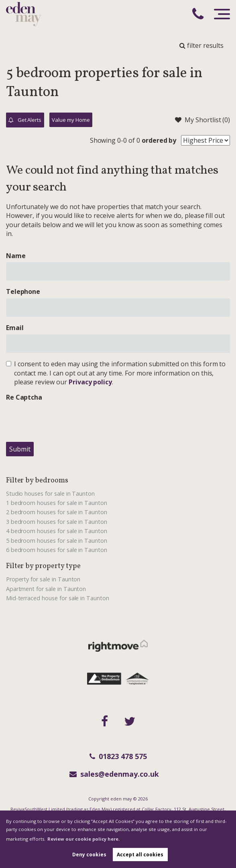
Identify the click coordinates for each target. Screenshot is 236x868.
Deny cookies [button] (89, 855)
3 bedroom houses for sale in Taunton (57, 522)
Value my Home (71, 120)
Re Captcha (24, 397)
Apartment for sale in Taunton (46, 589)
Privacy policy (90, 382)
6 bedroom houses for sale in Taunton (57, 550)
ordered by (159, 140)
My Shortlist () (202, 120)
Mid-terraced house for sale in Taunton (58, 598)
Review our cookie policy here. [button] (83, 839)
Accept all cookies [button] (140, 855)
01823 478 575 (118, 756)
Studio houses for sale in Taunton (50, 494)
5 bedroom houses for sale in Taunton (57, 541)
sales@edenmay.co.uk (114, 774)
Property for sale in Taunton (43, 579)
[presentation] (67, 420)
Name (16, 256)
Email (15, 328)
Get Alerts (25, 120)
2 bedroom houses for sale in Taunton (57, 512)
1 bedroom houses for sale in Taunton (57, 503)
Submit (20, 449)
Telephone (23, 291)
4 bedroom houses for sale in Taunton (57, 531)
